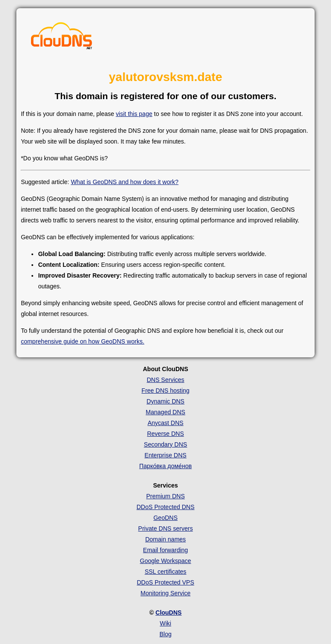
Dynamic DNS (165, 401)
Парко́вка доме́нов (165, 466)
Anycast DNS (165, 423)
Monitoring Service (165, 593)
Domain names (165, 539)
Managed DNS (165, 412)
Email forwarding (165, 550)
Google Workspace (166, 561)
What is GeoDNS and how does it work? (125, 182)
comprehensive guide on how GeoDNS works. (82, 341)
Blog (165, 634)
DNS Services (165, 380)
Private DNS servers (166, 528)
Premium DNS (165, 496)
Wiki (165, 623)
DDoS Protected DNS (166, 507)
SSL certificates (166, 572)
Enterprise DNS (165, 455)
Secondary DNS (165, 444)
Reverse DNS (165, 434)
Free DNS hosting (165, 391)
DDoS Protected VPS (165, 582)
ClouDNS (169, 613)
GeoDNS (165, 518)
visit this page (134, 114)
